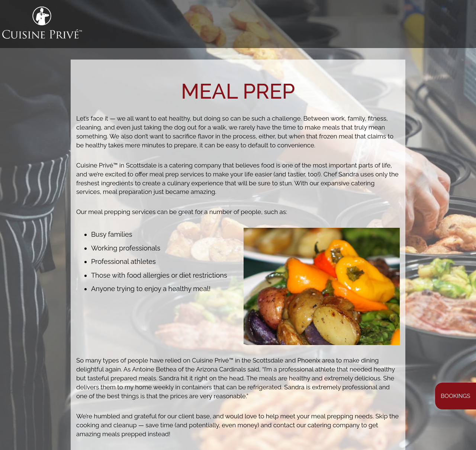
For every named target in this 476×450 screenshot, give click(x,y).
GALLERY (283, 26)
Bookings (455, 396)
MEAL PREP (317, 26)
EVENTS (385, 26)
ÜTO (460, 26)
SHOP (409, 26)
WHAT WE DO (220, 26)
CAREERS (436, 26)
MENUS (255, 26)
